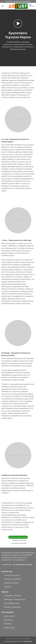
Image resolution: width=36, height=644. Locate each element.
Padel (11, 603)
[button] (3, 6)
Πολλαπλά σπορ (20, 599)
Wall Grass (18, 596)
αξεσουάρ (7, 607)
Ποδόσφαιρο (8, 599)
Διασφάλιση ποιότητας (19, 540)
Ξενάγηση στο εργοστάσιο (13, 579)
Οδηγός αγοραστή (9, 616)
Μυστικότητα (27, 639)
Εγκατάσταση (8, 620)
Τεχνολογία (8, 587)
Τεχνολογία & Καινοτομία (19, 543)
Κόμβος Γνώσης (9, 628)
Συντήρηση (8, 624)
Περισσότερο (16, 607)
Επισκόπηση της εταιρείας (12, 575)
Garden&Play (8, 596)
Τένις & (6, 603)
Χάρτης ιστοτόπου (17, 639)
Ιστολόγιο (8, 639)
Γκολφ (17, 603)
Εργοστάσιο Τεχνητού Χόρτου (18, 537)
